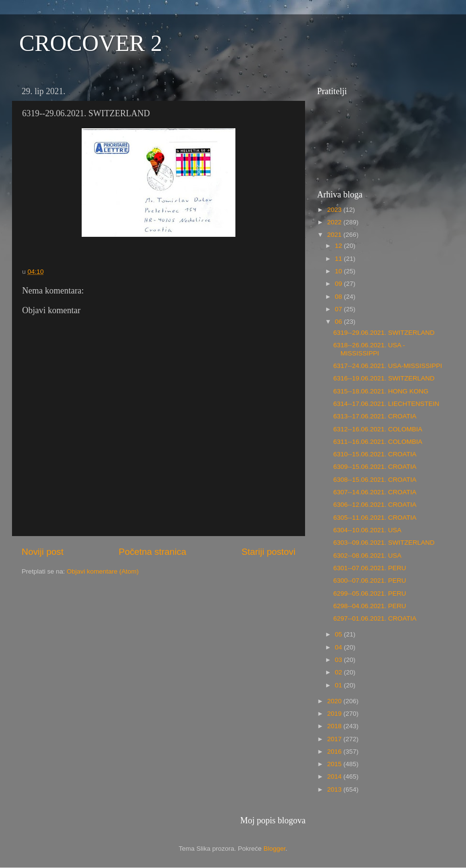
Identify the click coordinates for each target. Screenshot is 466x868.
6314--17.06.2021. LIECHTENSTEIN (386, 404)
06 (339, 322)
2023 (335, 210)
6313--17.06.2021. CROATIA (375, 416)
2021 (335, 235)
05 (339, 634)
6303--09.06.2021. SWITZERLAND (384, 543)
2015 (335, 764)
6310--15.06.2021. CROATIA (375, 454)
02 (339, 672)
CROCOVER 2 (91, 43)
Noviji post (43, 552)
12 (339, 246)
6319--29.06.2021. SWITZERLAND (384, 333)
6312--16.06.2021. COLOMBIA (378, 429)
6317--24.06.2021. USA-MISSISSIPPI (388, 366)
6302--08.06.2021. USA (368, 556)
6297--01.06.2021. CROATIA (375, 618)
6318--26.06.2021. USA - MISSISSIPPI (369, 349)
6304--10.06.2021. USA (368, 530)
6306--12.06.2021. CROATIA (375, 505)
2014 (335, 776)
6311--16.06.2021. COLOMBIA (378, 442)
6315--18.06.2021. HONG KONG (381, 391)
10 (339, 271)
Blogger (274, 849)
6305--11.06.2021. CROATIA (375, 518)
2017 (335, 739)
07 (339, 309)
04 (339, 647)
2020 (335, 701)
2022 (335, 222)
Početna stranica (153, 552)
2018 (335, 726)
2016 (335, 752)
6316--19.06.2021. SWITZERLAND (384, 378)
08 (339, 297)
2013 (335, 789)
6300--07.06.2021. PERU (370, 581)
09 (339, 284)
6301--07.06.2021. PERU (370, 568)
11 (339, 259)
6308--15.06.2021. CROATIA (375, 480)
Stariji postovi (269, 552)
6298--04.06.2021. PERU (370, 606)
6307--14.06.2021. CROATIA (375, 492)
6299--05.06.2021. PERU (370, 593)
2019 (335, 714)
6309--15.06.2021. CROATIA (375, 467)
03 (339, 660)
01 (339, 685)
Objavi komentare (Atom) (103, 571)
